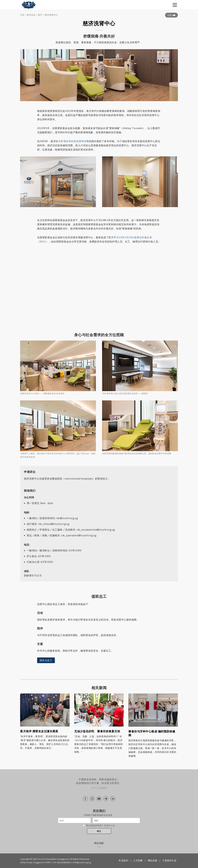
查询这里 (37, 575)
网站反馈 (153, 860)
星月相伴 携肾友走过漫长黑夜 (39, 731)
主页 (22, 15)
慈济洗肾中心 (51, 15)
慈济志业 (31, 15)
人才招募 (138, 860)
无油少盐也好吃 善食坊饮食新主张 (97, 731)
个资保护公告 (108, 825)
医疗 (40, 15)
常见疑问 (123, 860)
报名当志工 (46, 660)
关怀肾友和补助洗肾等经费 (74, 141)
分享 (171, 15)
